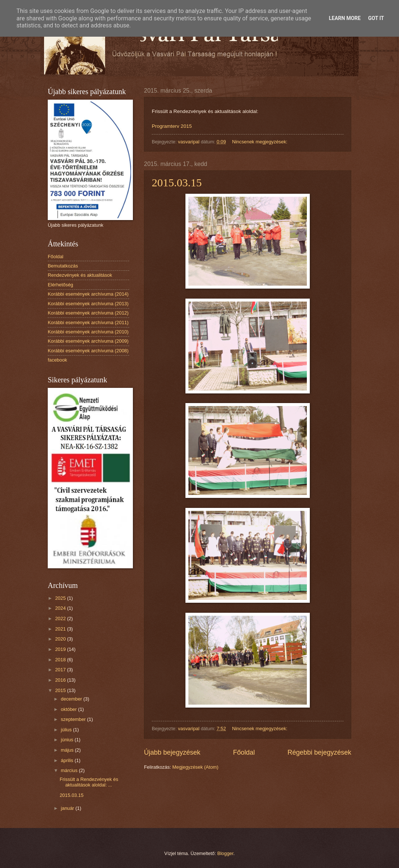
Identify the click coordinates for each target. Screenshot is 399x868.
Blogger (225, 853)
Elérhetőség (61, 285)
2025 (61, 598)
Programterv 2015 (172, 126)
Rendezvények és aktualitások (80, 275)
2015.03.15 (177, 182)
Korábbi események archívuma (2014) (88, 294)
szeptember (74, 719)
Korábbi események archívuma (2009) (88, 341)
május (68, 750)
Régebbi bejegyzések (319, 752)
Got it (376, 18)
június (68, 740)
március (70, 770)
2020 (61, 639)
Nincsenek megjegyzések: (260, 142)
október (69, 709)
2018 (61, 660)
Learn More (345, 18)
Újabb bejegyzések (172, 752)
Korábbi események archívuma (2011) (88, 322)
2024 (61, 608)
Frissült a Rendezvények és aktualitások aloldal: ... (89, 782)
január (68, 808)
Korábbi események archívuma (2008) (88, 351)
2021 (61, 629)
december (72, 699)
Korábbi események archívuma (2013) (88, 304)
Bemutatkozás (63, 266)
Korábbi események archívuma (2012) (88, 313)
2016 (61, 680)
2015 (61, 690)
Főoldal (244, 752)
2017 (61, 670)
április (68, 760)
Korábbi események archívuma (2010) (88, 332)
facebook (57, 360)
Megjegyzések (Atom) (196, 767)
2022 (61, 618)
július (67, 730)
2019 (61, 649)
